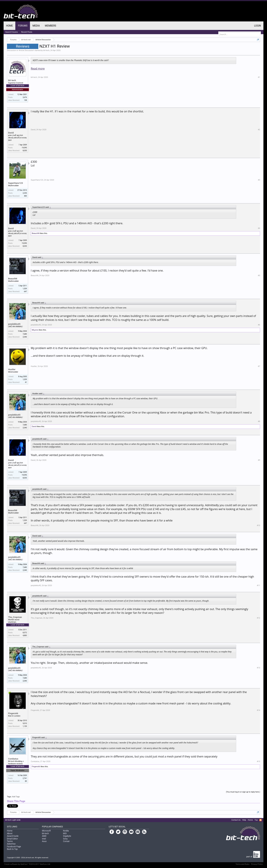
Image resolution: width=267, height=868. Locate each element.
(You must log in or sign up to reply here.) (243, 792)
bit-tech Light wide (13, 820)
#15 (258, 761)
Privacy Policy (257, 864)
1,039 (25, 379)
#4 (259, 228)
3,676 (25, 97)
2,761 (25, 778)
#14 (258, 710)
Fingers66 (13, 713)
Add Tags (16, 797)
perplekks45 (14, 324)
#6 (259, 325)
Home (10, 26)
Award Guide (13, 836)
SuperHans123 (16, 183)
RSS (261, 820)
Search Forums (12, 32)
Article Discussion (26, 50)
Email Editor (12, 839)
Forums (23, 26)
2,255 (25, 193)
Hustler (12, 369)
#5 (259, 276)
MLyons (35, 330)
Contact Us (236, 820)
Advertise (11, 844)
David (11, 133)
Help (244, 820)
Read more (38, 69)
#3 (259, 180)
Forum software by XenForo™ (28, 864)
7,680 (25, 334)
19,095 (24, 148)
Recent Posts (27, 32)
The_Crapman (15, 617)
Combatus (13, 759)
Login (257, 26)
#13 (258, 668)
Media (36, 26)
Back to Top (12, 849)
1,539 (25, 289)
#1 (259, 77)
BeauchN (36, 233)
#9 (259, 460)
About (10, 833)
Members (51, 26)
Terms (10, 841)
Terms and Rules (242, 864)
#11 (258, 585)
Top (256, 820)
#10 (258, 525)
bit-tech (46, 50)
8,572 (25, 633)
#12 (258, 618)
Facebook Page (14, 847)
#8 (259, 421)
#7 (259, 366)
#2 (259, 130)
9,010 (25, 723)
